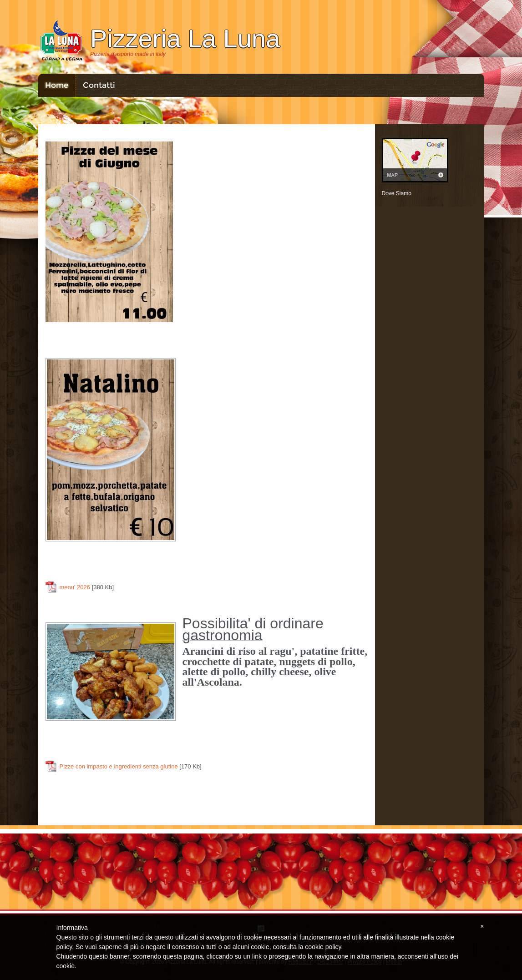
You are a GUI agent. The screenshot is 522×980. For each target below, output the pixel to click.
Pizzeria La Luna (185, 38)
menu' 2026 (75, 587)
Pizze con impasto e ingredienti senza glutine (119, 766)
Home (57, 85)
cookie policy (323, 947)
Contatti (99, 85)
